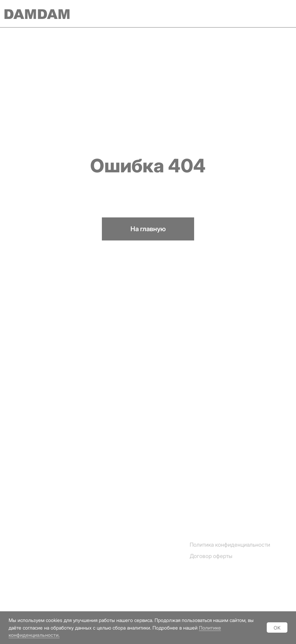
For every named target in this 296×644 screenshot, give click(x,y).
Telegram (19, 570)
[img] (282, 14)
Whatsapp (20, 582)
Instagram (20, 557)
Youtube (17, 595)
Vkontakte (20, 607)
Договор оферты (211, 556)
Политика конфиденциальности (230, 545)
